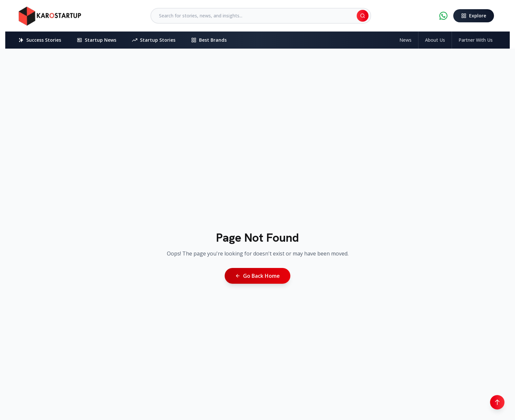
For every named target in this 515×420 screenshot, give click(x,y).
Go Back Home (257, 276)
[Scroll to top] (497, 402)
